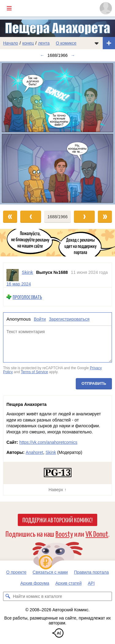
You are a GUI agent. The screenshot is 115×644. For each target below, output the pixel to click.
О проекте (16, 572)
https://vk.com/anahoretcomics (48, 442)
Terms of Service (34, 372)
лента (44, 43)
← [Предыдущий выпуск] (42, 55)
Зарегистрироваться (69, 319)
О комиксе (66, 43)
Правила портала (91, 572)
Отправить (94, 383)
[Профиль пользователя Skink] (13, 275)
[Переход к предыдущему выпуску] (14, 133)
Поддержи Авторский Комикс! (57, 520)
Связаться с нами (50, 572)
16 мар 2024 (19, 284)
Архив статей (69, 583)
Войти (40, 319)
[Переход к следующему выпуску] (57, 133)
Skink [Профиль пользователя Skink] (27, 272)
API (91, 583)
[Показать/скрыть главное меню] (9, 8)
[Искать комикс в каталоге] (8, 596)
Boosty (64, 534)
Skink (51, 452)
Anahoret (34, 452)
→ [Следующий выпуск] (73, 55)
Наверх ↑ (57, 490)
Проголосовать (27, 297)
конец (28, 43)
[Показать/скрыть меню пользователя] (106, 8)
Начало (11, 43)
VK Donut (97, 534)
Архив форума (35, 583)
